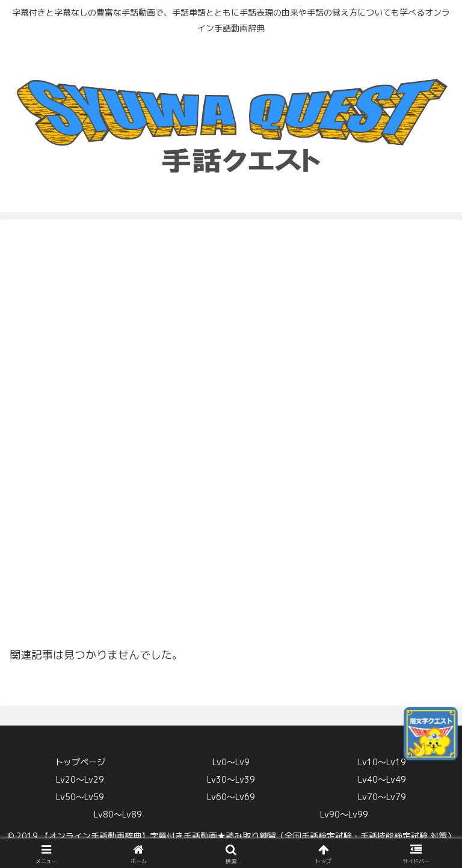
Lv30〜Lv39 (231, 779)
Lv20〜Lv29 (80, 779)
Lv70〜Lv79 (382, 797)
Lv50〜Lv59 (80, 797)
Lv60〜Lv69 (231, 797)
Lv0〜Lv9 (231, 762)
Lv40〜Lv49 (382, 779)
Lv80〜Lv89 (118, 814)
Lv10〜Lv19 (382, 762)
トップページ (80, 762)
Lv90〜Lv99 (344, 814)
